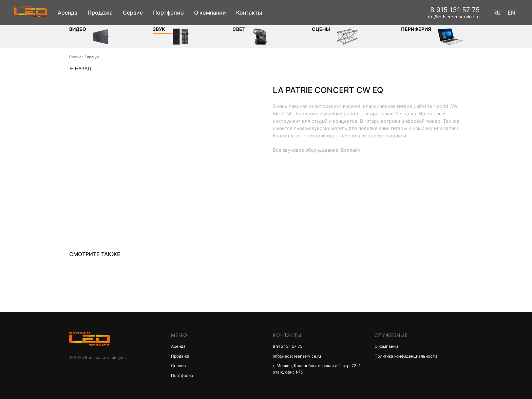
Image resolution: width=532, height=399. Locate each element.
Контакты (249, 13)
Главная (76, 57)
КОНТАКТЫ (287, 335)
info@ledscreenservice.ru (453, 17)
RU (497, 13)
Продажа (100, 13)
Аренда (68, 13)
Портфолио (168, 13)
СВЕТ (239, 29)
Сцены (321, 29)
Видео (78, 29)
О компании (210, 13)
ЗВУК (159, 29)
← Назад (80, 68)
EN (511, 13)
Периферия (416, 29)
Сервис (133, 13)
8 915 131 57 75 (455, 10)
